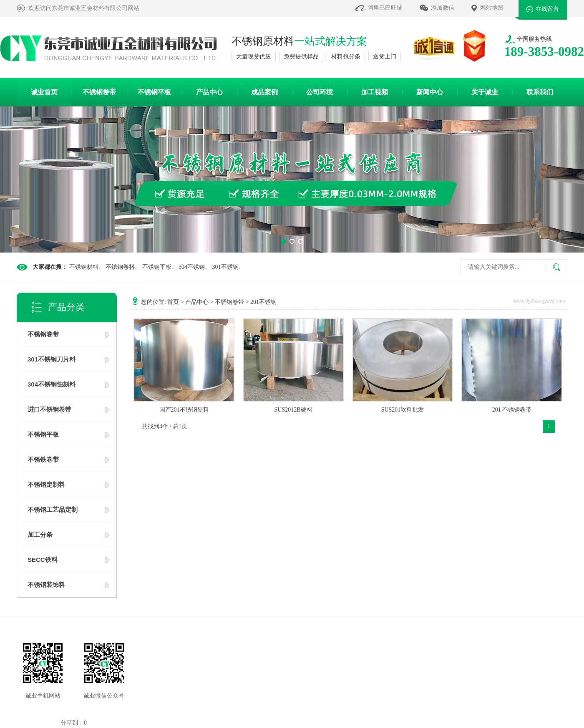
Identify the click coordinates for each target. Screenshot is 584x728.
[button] (284, 241)
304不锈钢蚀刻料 (52, 384)
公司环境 (320, 92)
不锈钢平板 (154, 92)
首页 (173, 302)
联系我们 (540, 92)
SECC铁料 (43, 560)
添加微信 (443, 8)
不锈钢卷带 (99, 92)
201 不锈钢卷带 (512, 410)
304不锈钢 (192, 267)
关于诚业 (485, 92)
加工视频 (375, 92)
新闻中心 (430, 92)
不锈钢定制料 (46, 484)
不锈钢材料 (84, 267)
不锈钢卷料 (120, 267)
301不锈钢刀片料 (52, 359)
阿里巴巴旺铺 (385, 8)
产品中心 (209, 92)
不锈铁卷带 (43, 459)
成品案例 (264, 92)
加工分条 (40, 535)
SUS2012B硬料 (293, 410)
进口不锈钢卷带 (49, 409)
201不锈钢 (263, 302)
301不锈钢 (225, 267)
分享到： (72, 723)
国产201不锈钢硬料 (184, 410)
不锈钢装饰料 (46, 585)
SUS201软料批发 (403, 410)
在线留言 (547, 9)
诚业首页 (44, 92)
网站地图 (492, 8)
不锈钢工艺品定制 (53, 509)
